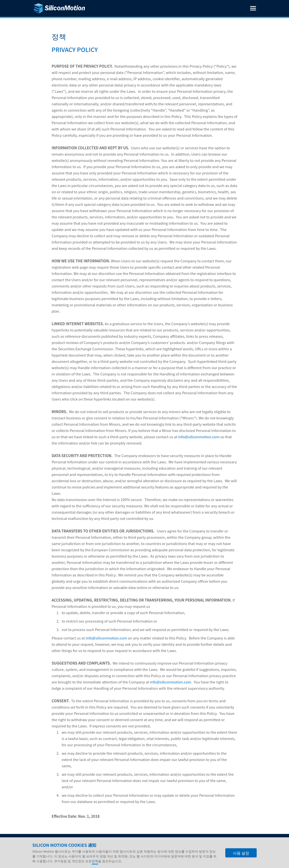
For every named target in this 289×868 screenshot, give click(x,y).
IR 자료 (54, 843)
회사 (39, 843)
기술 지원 (97, 843)
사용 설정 (241, 861)
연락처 (117, 843)
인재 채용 (75, 843)
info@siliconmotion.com (199, 437)
